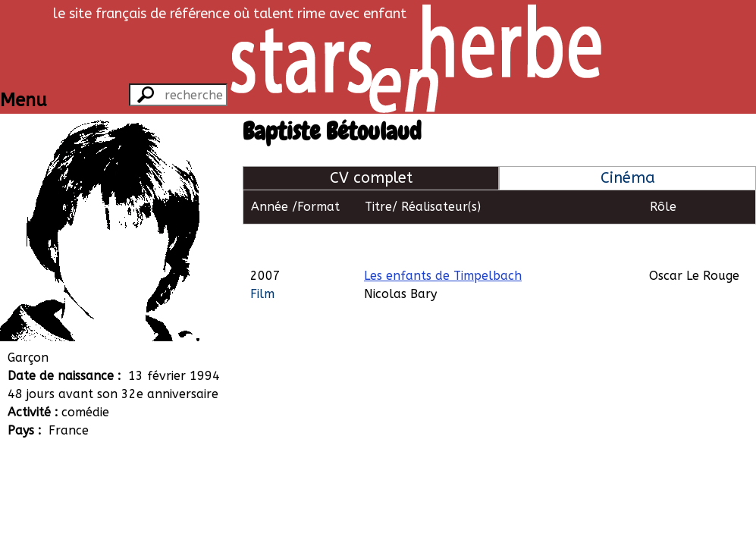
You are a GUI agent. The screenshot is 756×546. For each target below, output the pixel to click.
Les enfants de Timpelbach (443, 241)
